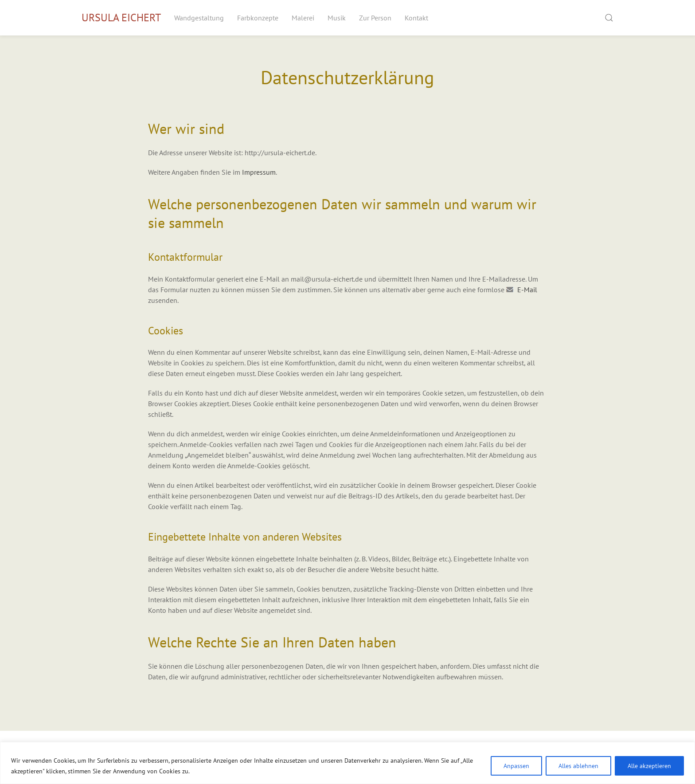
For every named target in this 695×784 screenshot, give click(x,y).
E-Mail (527, 290)
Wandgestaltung (199, 18)
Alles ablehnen (578, 766)
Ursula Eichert (121, 18)
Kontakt (416, 18)
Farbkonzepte (258, 18)
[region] (347, 763)
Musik (337, 18)
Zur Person (375, 18)
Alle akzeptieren (649, 766)
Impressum (259, 172)
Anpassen (516, 766)
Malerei (303, 18)
